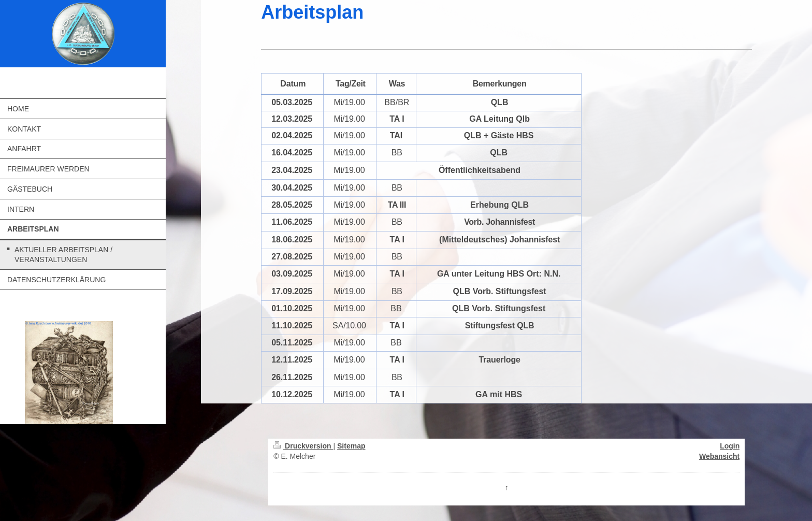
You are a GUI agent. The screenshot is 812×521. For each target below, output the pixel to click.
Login (730, 446)
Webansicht (719, 456)
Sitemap (351, 446)
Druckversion (303, 446)
